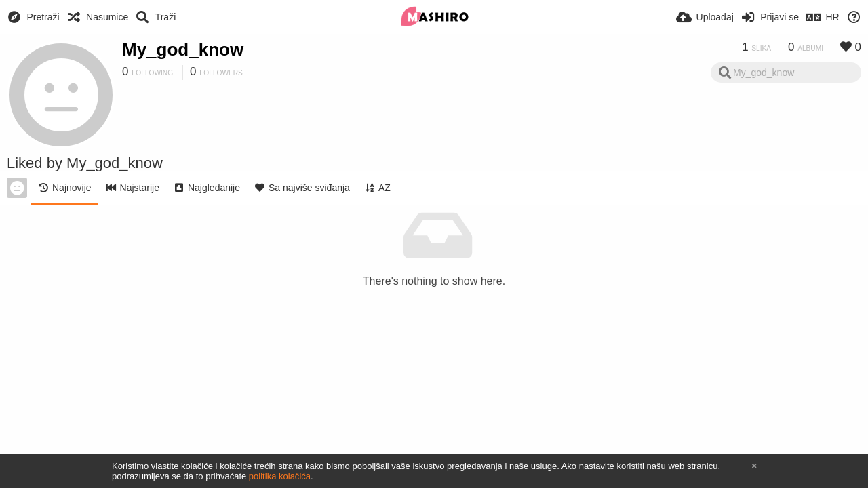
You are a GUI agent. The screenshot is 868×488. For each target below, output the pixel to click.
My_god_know (183, 49)
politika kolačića (280, 476)
